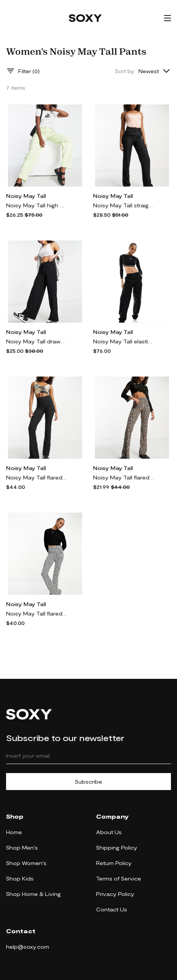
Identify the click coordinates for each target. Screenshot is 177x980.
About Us (109, 832)
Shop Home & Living (33, 894)
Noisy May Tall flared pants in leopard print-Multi (123, 477)
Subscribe (88, 782)
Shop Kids (20, 878)
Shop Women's (26, 863)
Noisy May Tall (26, 196)
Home (14, 832)
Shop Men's (22, 848)
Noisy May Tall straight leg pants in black (123, 205)
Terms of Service (119, 878)
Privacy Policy (115, 894)
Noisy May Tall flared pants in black (36, 477)
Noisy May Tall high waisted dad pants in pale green (36, 205)
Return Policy (114, 863)
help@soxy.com (28, 947)
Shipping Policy (117, 848)
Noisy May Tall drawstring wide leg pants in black (36, 341)
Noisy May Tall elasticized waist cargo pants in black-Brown (123, 341)
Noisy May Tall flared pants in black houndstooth (36, 613)
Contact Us (112, 909)
